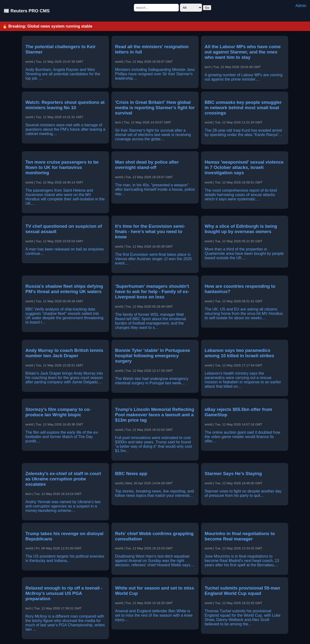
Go (207, 8)
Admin (301, 6)
